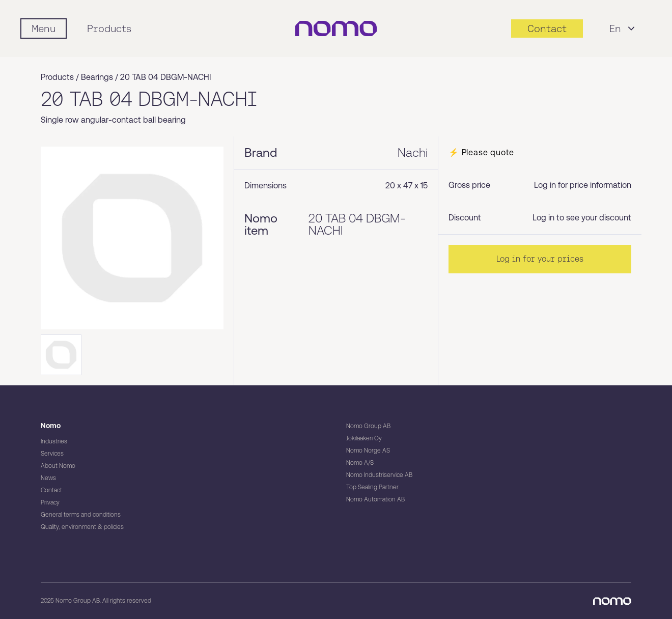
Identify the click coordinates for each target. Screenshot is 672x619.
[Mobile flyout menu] (44, 29)
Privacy (50, 502)
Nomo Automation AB (375, 499)
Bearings (97, 77)
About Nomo (58, 466)
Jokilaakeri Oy (364, 438)
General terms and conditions (81, 515)
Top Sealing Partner (372, 487)
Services (52, 454)
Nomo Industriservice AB (379, 475)
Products (109, 29)
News (48, 478)
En (623, 29)
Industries (54, 441)
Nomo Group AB (368, 426)
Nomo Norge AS (368, 451)
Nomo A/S (360, 463)
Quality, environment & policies (82, 527)
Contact (51, 490)
